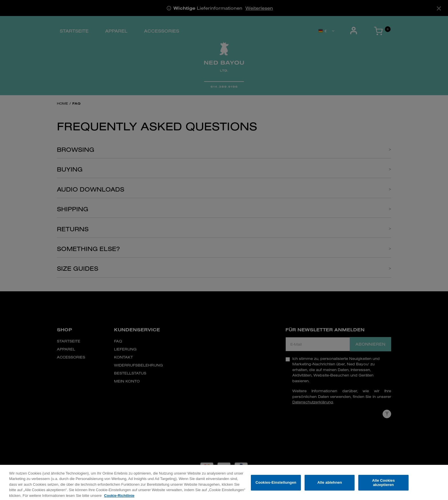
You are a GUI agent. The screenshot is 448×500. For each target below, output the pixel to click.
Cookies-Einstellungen (276, 485)
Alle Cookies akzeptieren (383, 485)
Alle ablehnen (330, 485)
